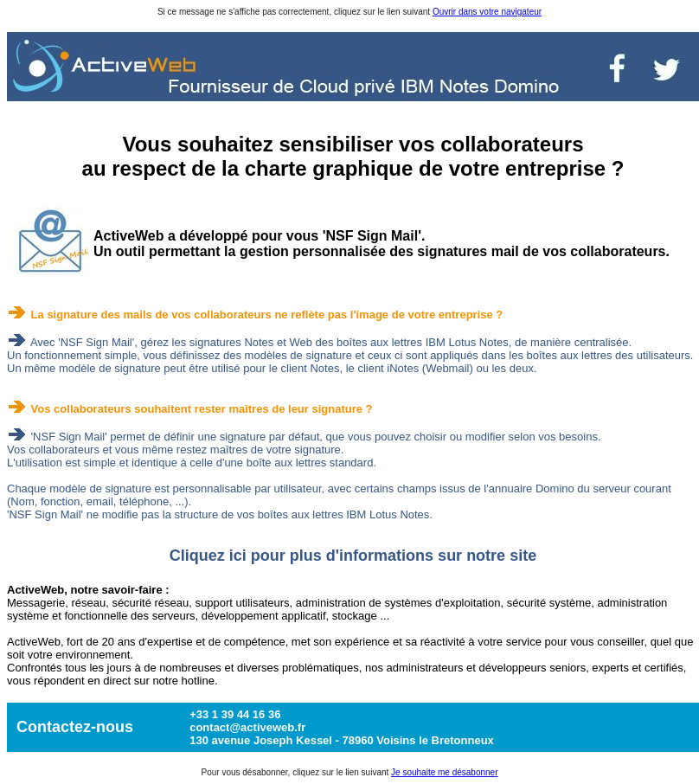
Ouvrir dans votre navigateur (487, 12)
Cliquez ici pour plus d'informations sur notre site (353, 556)
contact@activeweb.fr (247, 727)
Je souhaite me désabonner (444, 772)
